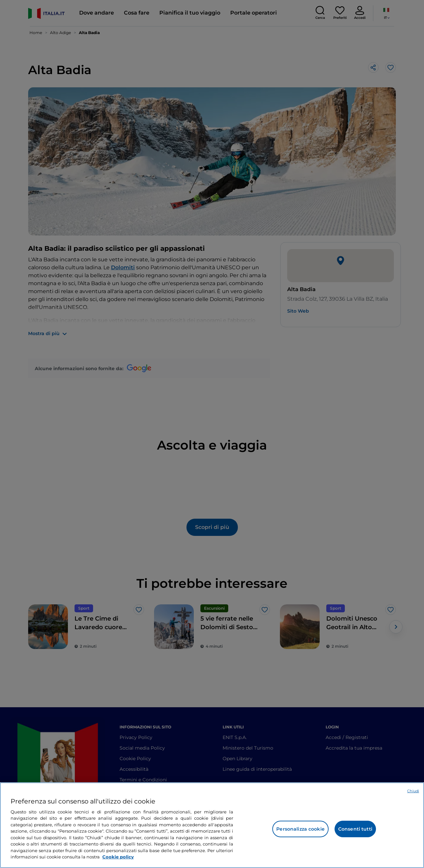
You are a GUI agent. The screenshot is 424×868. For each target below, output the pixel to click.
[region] (212, 825)
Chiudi (413, 791)
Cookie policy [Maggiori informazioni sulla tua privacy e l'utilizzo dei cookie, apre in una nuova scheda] (118, 857)
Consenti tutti (355, 829)
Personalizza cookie (300, 829)
